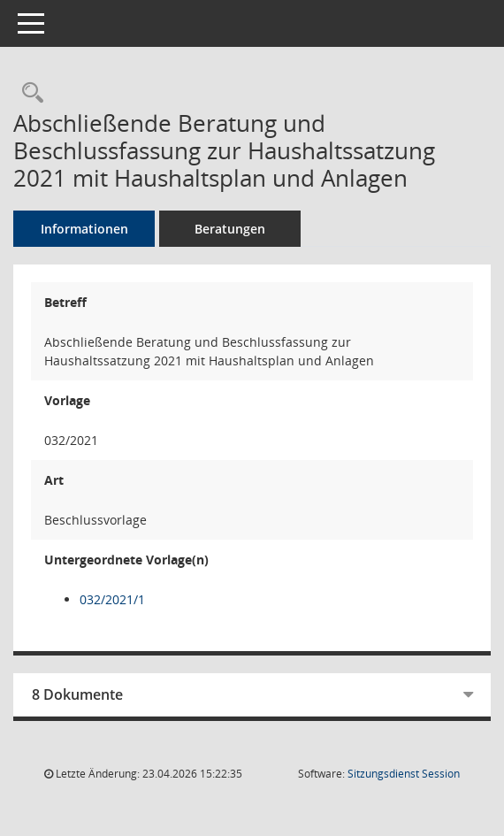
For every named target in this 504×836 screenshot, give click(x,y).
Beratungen (230, 229)
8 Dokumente (77, 694)
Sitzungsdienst (404, 774)
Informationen (84, 229)
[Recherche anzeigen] (28, 93)
